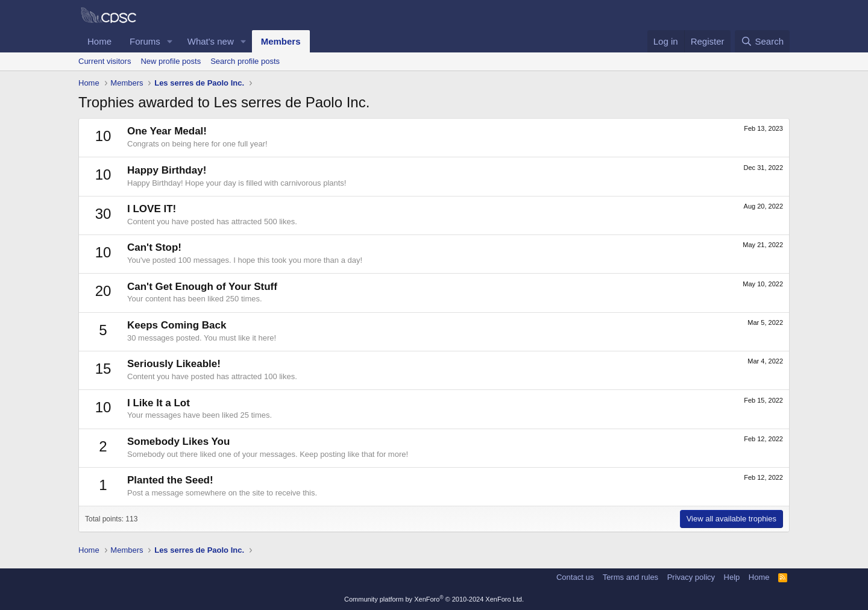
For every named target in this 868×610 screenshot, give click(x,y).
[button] (170, 41)
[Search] (762, 41)
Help (732, 577)
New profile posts (171, 61)
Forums (145, 41)
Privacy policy (691, 577)
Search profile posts (245, 61)
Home (99, 41)
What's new (211, 41)
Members (281, 41)
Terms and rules (631, 577)
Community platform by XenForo (434, 599)
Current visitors (105, 61)
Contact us (575, 577)
